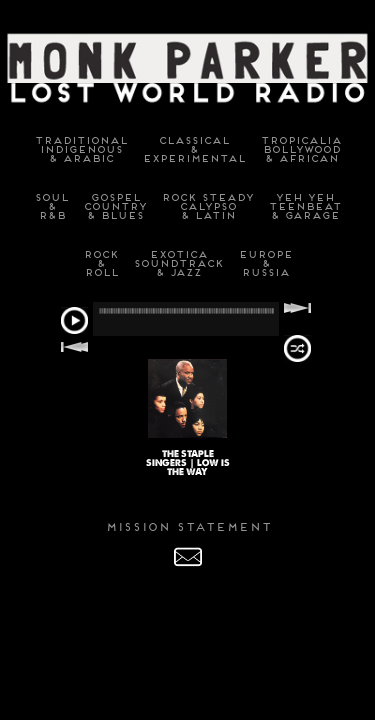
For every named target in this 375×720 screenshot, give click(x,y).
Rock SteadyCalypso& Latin (207, 206)
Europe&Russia (265, 263)
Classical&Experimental (193, 149)
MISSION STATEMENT (188, 527)
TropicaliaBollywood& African (300, 149)
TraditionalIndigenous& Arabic (80, 149)
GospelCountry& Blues (114, 206)
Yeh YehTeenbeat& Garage (304, 206)
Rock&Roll (100, 263)
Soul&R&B (51, 206)
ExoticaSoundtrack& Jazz (178, 263)
